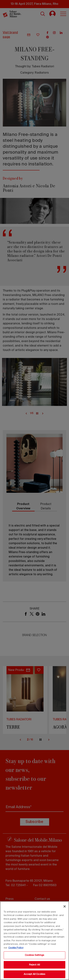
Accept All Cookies (34, 974)
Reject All (34, 965)
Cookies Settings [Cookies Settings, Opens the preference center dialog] (34, 955)
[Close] (65, 906)
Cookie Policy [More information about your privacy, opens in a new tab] (16, 948)
